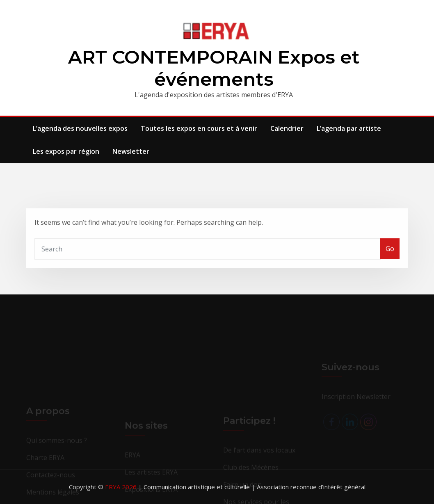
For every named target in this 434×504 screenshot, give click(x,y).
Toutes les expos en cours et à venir (199, 128)
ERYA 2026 (122, 487)
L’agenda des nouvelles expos (80, 128)
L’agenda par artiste (349, 128)
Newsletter (131, 151)
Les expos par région (66, 151)
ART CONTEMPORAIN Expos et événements (214, 68)
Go (390, 256)
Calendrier (287, 128)
